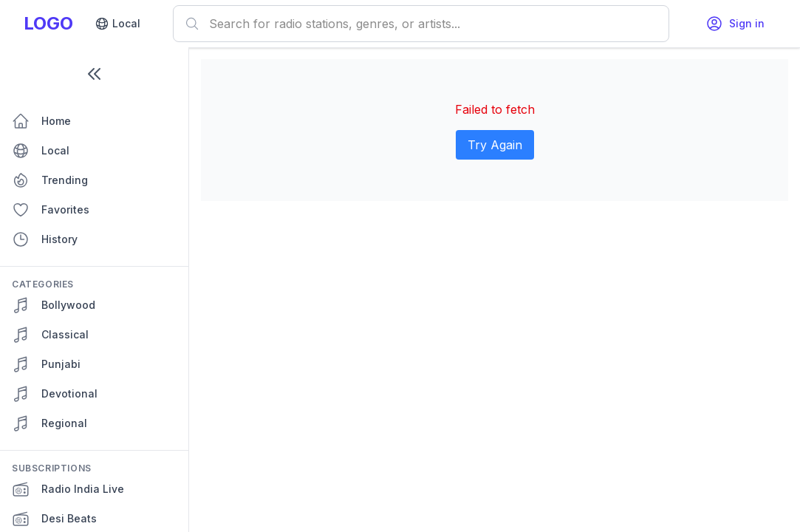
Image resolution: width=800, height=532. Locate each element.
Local (117, 24)
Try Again (495, 145)
